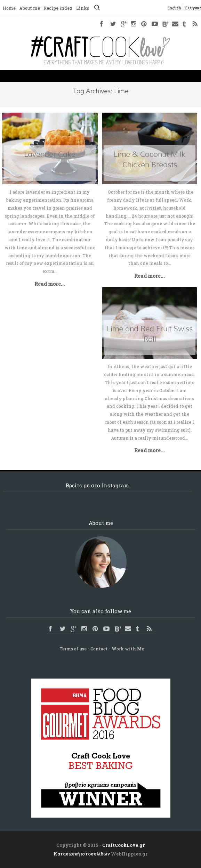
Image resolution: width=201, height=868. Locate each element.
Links (83, 8)
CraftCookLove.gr (124, 845)
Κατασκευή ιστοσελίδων (82, 854)
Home (9, 8)
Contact (99, 649)
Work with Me (128, 649)
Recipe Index (58, 8)
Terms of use (73, 649)
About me (30, 8)
